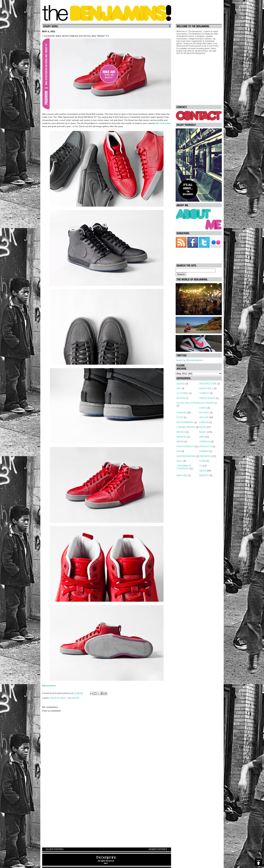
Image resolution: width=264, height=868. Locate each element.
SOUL (180, 461)
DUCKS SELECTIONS (188, 403)
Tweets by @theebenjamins (189, 360)
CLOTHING (182, 393)
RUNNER (204, 451)
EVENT (203, 408)
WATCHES (182, 475)
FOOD (180, 417)
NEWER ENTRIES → (159, 849)
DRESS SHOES (207, 398)
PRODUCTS (206, 447)
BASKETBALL (206, 388)
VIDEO (203, 471)
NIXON (180, 442)
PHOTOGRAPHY (185, 447)
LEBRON (204, 422)
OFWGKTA (205, 442)
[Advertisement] (107, 815)
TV (201, 466)
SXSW (202, 461)
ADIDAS (181, 384)
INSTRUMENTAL (185, 422)
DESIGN (181, 398)
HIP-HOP (204, 417)
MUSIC (203, 432)
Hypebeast (51, 686)
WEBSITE (204, 475)
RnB (179, 451)
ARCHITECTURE (208, 384)
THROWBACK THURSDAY (184, 467)
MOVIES (181, 432)
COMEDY (204, 393)
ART (179, 388)
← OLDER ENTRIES (53, 849)
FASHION (55, 698)
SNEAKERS (73, 698)
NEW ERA (182, 437)
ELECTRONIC (207, 403)
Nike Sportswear (163, 123)
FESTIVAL (204, 413)
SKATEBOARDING (186, 456)
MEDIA (203, 427)
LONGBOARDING (186, 427)
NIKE (63, 698)
